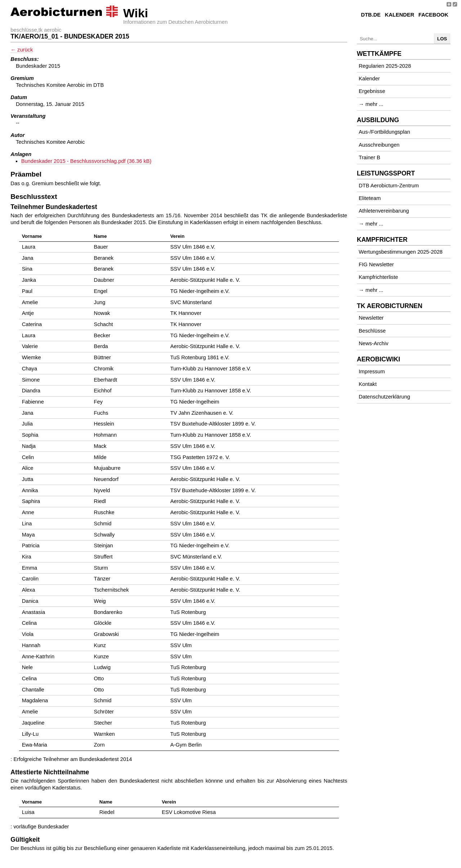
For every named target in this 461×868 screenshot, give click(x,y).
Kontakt (368, 384)
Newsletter (371, 318)
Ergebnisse (372, 91)
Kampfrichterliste (378, 277)
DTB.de (371, 15)
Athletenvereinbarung (384, 211)
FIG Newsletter (376, 264)
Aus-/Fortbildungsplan (384, 132)
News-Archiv (373, 343)
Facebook (433, 15)
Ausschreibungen (379, 145)
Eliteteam (370, 198)
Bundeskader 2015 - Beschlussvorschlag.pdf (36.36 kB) (86, 161)
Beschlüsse (372, 331)
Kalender (400, 15)
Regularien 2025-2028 (385, 66)
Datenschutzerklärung (384, 397)
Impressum (372, 371)
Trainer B (370, 157)
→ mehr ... (371, 104)
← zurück (22, 50)
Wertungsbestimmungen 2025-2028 (401, 252)
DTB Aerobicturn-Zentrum (389, 186)
